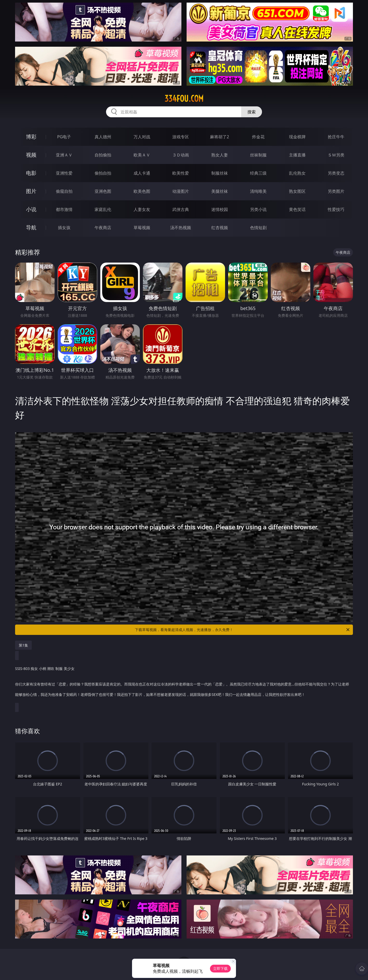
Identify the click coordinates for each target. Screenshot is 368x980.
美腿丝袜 (220, 191)
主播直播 (297, 155)
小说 (31, 209)
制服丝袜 (220, 173)
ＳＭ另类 (336, 155)
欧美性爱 (181, 173)
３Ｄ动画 (181, 155)
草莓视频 (142, 228)
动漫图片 (181, 191)
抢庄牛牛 (336, 137)
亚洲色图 (103, 191)
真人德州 (103, 137)
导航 (31, 227)
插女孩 (64, 228)
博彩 (31, 137)
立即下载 (220, 968)
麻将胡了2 (219, 137)
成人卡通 (142, 173)
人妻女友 (142, 209)
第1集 (23, 645)
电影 (31, 173)
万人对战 (142, 137)
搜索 (252, 112)
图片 (31, 191)
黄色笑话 (297, 209)
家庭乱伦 (103, 209)
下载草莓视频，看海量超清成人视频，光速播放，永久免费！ (243, 630)
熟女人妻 (220, 155)
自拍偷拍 (103, 155)
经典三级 (258, 173)
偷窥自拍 (64, 191)
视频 (31, 155)
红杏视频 (220, 228)
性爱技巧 (336, 209)
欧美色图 (142, 191)
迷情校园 (220, 209)
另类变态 (336, 173)
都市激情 (64, 209)
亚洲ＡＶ (64, 155)
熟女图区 (297, 191)
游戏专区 (181, 137)
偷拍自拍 (103, 173)
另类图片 (336, 191)
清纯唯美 (258, 191)
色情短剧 (258, 228)
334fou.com (184, 99)
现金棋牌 (297, 137)
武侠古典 (181, 209)
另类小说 (258, 209)
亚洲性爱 (64, 173)
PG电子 (64, 137)
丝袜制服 (258, 155)
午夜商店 (103, 228)
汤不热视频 (181, 228)
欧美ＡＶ (142, 155)
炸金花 (258, 137)
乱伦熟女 (297, 173)
